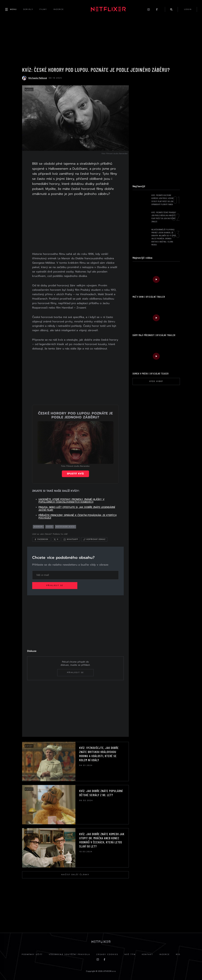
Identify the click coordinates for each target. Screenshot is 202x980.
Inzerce (164, 954)
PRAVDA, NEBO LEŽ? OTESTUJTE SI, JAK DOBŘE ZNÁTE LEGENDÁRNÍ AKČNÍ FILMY (77, 508)
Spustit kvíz (75, 474)
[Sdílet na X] (56, 539)
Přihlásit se (55, 585)
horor (38, 527)
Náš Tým (130, 954)
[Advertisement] (75, 225)
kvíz (49, 527)
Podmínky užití (32, 954)
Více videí (156, 381)
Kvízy (29, 89)
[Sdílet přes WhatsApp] (71, 539)
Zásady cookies (107, 954)
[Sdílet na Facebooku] (41, 539)
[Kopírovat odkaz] (94, 539)
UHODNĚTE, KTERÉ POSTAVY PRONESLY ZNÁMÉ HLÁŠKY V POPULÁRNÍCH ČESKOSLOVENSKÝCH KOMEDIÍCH (71, 501)
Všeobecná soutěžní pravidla (69, 954)
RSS (178, 954)
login (188, 9)
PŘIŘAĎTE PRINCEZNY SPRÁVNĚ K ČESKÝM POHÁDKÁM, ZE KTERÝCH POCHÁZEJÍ (77, 517)
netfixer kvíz (65, 527)
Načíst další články (75, 875)
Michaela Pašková (38, 78)
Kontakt (147, 954)
